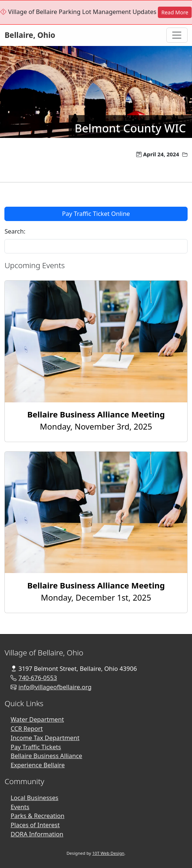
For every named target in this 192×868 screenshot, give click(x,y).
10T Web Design (108, 853)
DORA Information (37, 834)
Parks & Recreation (38, 816)
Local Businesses (35, 798)
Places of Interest (35, 825)
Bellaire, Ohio (30, 35)
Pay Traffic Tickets (36, 747)
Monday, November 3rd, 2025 (96, 420)
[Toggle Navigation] (177, 35)
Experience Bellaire (38, 765)
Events (20, 807)
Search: (15, 231)
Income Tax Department (45, 738)
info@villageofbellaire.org (55, 687)
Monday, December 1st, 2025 (96, 591)
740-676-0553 (38, 678)
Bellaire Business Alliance (46, 756)
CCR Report (27, 728)
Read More (175, 12)
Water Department (37, 719)
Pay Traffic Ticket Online (96, 214)
